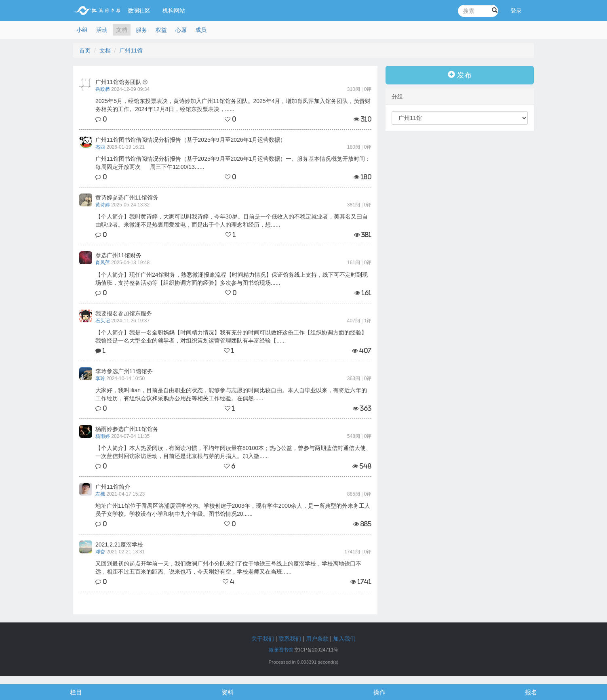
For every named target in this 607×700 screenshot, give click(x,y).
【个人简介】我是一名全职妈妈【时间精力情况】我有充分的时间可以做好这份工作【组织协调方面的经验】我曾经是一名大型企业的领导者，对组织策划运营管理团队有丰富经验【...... (231, 336)
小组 (82, 30)
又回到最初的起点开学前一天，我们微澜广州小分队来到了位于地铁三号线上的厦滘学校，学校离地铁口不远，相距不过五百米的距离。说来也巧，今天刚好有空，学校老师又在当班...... (228, 568)
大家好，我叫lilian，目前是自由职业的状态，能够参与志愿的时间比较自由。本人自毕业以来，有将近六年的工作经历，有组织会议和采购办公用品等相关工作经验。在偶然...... (231, 394)
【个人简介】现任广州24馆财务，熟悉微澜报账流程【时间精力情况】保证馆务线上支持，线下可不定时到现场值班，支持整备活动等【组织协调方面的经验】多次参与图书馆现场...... (232, 279)
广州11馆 (131, 50)
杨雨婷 (103, 436)
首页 (85, 50)
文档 (122, 30)
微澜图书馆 (281, 650)
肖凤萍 (103, 263)
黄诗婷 (103, 205)
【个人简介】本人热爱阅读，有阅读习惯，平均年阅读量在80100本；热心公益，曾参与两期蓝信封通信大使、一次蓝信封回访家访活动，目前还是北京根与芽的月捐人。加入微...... (233, 452)
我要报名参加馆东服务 (124, 313)
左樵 (100, 494)
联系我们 (290, 639)
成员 (201, 30)
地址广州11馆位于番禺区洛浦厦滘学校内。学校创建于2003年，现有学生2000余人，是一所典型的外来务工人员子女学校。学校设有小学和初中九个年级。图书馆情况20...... (233, 510)
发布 (460, 75)
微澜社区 (139, 11)
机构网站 (174, 11)
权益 (161, 30)
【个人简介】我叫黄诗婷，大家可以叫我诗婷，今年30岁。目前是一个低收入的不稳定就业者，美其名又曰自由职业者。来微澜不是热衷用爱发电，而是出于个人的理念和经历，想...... (232, 221)
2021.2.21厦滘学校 (119, 544)
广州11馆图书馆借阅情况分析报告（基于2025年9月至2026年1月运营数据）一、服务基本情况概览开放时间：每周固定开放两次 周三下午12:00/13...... (233, 163)
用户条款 (317, 639)
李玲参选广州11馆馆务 (124, 371)
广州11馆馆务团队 (118, 82)
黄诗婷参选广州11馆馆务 (127, 198)
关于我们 (263, 639)
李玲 (100, 378)
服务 (141, 30)
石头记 (103, 321)
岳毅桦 (103, 89)
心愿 (181, 30)
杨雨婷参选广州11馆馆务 (127, 429)
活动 (102, 30)
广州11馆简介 (113, 487)
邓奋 (100, 552)
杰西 (100, 147)
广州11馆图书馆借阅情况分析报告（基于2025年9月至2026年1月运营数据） (191, 140)
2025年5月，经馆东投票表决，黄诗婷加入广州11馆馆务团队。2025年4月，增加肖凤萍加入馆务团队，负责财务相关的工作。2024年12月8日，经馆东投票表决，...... (233, 105)
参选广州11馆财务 (118, 255)
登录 (516, 11)
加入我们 (344, 639)
